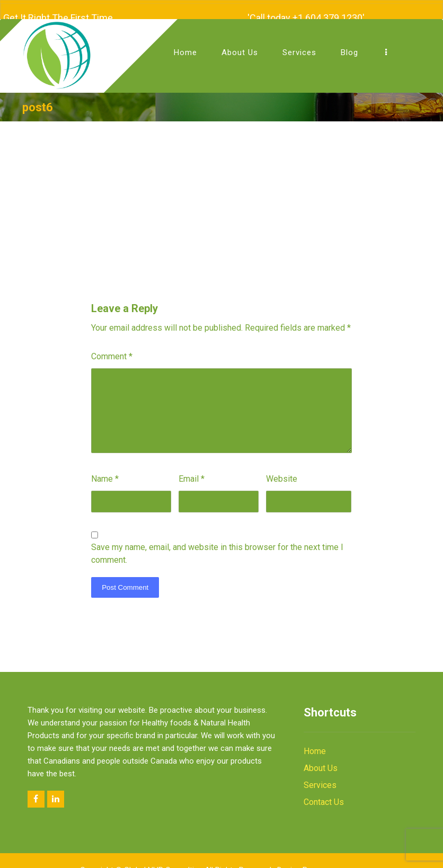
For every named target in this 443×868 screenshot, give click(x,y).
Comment (112, 349)
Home (315, 744)
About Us (321, 761)
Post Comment (125, 581)
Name (105, 472)
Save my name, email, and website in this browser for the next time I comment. (217, 547)
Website (282, 472)
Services (320, 778)
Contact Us (324, 795)
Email (192, 472)
